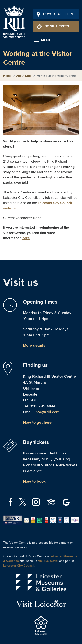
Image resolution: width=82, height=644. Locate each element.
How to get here (37, 422)
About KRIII (24, 76)
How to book (34, 481)
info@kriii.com (47, 412)
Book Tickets (53, 26)
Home (7, 76)
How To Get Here (55, 14)
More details (34, 345)
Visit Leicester (48, 561)
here (26, 238)
